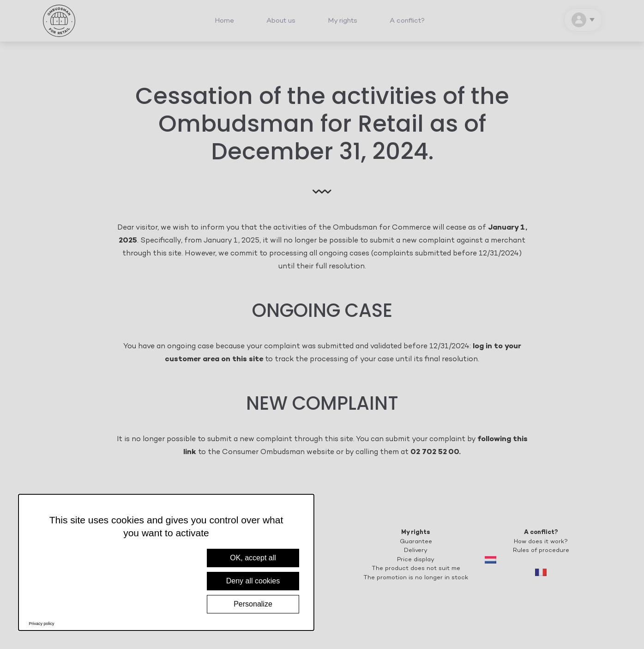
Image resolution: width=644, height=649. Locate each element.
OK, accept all (253, 558)
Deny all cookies (253, 581)
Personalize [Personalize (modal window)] (253, 604)
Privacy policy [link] (42, 624)
